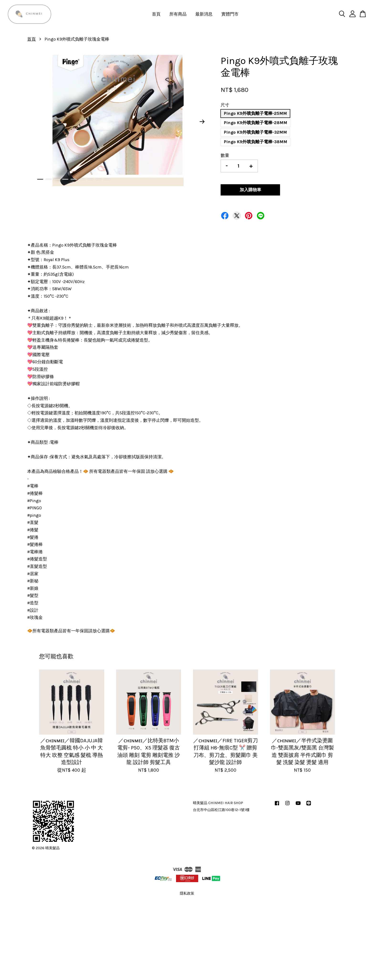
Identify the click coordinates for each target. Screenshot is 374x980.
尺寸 (225, 105)
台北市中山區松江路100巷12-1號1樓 (221, 810)
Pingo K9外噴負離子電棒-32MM (255, 132)
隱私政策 (187, 893)
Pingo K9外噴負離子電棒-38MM (255, 142)
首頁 (156, 14)
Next (202, 122)
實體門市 (230, 14)
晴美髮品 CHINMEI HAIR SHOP (218, 803)
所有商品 (178, 14)
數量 (225, 155)
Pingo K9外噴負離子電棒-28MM (255, 123)
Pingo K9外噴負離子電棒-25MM (255, 113)
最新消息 (204, 14)
